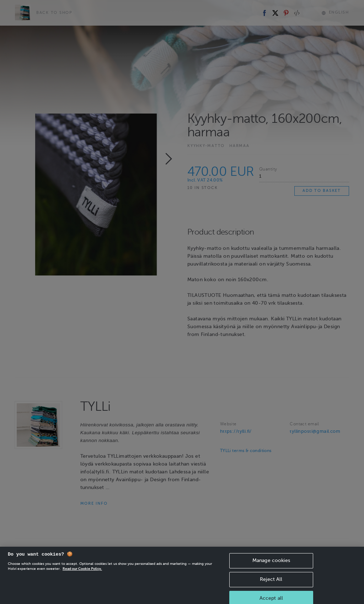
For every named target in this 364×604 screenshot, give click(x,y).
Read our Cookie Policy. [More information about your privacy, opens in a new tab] (82, 573)
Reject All (271, 584)
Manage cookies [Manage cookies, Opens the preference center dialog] (271, 565)
